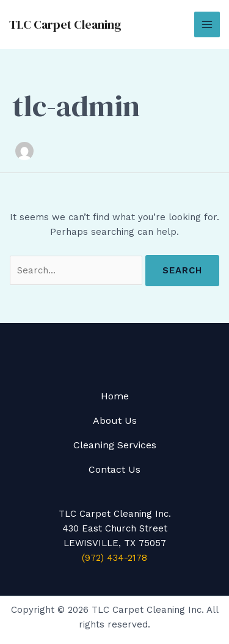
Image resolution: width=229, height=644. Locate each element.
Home (115, 396)
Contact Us (114, 469)
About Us (115, 420)
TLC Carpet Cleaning (65, 24)
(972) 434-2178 (114, 558)
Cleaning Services (115, 445)
